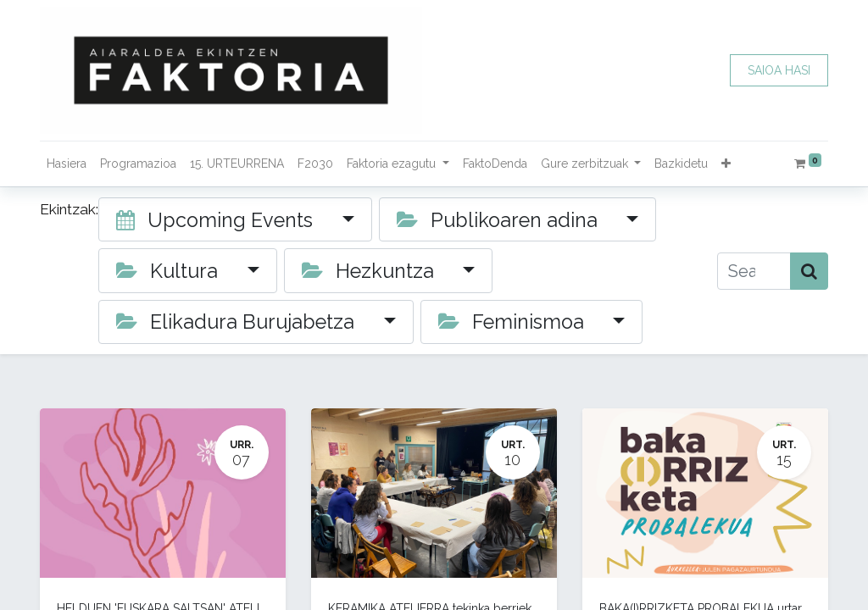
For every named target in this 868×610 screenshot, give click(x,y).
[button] (726, 164)
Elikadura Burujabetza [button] (238, 322)
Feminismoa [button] (514, 322)
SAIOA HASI (779, 70)
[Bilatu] (809, 271)
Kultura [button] (170, 271)
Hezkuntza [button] (370, 271)
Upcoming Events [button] (217, 220)
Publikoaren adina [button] (500, 220)
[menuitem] (67, 164)
